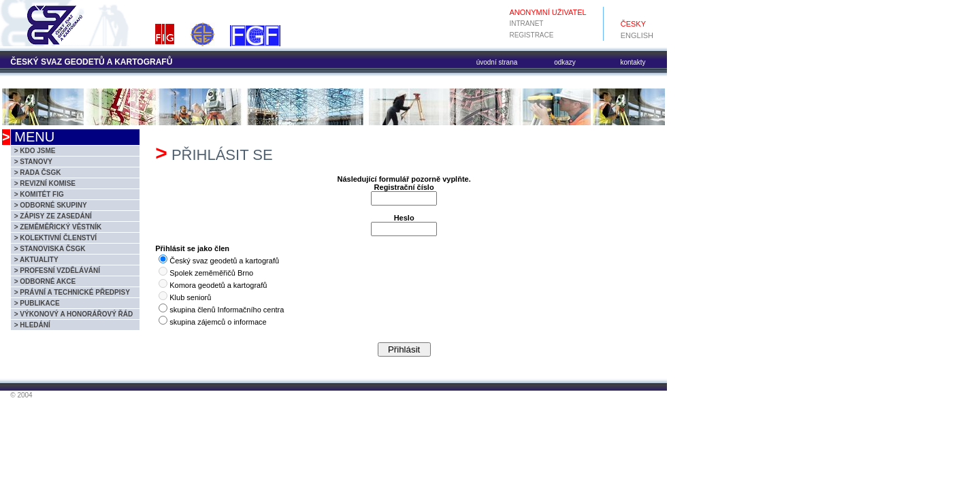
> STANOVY (33, 162)
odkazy (565, 62)
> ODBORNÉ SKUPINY (51, 205)
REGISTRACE (531, 35)
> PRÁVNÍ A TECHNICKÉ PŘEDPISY (72, 292)
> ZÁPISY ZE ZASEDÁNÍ (53, 216)
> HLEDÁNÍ (32, 325)
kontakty (633, 62)
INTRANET (526, 23)
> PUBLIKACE (37, 303)
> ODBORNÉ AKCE (45, 281)
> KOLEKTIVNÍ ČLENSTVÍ (55, 238)
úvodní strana (497, 62)
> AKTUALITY (36, 260)
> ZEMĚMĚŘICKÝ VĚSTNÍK (58, 227)
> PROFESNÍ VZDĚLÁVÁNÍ (57, 271)
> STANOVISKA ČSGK (50, 249)
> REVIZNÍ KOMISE (45, 183)
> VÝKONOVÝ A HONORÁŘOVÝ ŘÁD (74, 314)
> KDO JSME (35, 151)
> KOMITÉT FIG (39, 194)
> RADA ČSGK (38, 173)
